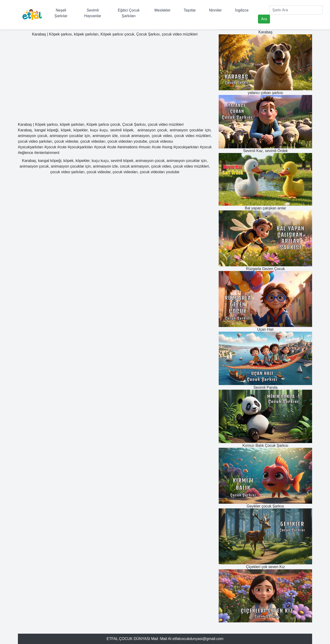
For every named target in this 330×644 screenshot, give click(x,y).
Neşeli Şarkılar (61, 13)
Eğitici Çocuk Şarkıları (129, 13)
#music (145, 147)
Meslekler (162, 10)
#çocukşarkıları (31, 147)
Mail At (166, 639)
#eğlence (26, 153)
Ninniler (215, 10)
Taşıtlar (190, 10)
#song (167, 147)
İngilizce (242, 10)
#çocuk (50, 147)
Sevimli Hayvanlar (93, 13)
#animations (127, 147)
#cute (62, 147)
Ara (264, 19)
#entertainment (47, 153)
